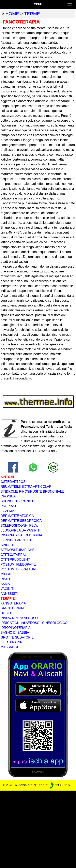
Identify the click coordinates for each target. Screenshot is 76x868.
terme (32, 14)
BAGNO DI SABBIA (15, 633)
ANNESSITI (9, 594)
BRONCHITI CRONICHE (19, 501)
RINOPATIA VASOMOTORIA (21, 535)
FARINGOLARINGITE (16, 540)
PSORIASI (8, 506)
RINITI (5, 579)
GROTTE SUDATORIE (17, 637)
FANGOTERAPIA (13, 603)
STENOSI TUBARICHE (18, 550)
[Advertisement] (38, 829)
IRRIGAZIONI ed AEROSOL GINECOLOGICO (34, 623)
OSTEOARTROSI (13, 482)
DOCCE (6, 613)
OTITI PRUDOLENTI (16, 560)
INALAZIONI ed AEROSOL (20, 618)
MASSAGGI (9, 647)
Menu (38, 4)
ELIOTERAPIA (11, 642)
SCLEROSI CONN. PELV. (19, 526)
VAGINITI (7, 589)
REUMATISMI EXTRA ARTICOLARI (26, 487)
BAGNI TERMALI (13, 608)
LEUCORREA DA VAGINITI (20, 530)
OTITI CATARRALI (14, 555)
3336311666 (61, 785)
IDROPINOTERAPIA (16, 628)
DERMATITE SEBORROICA (21, 521)
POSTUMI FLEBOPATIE (18, 564)
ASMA (5, 584)
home (12, 14)
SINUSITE (8, 545)
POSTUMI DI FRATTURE (19, 569)
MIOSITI (7, 574)
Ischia (43, 785)
